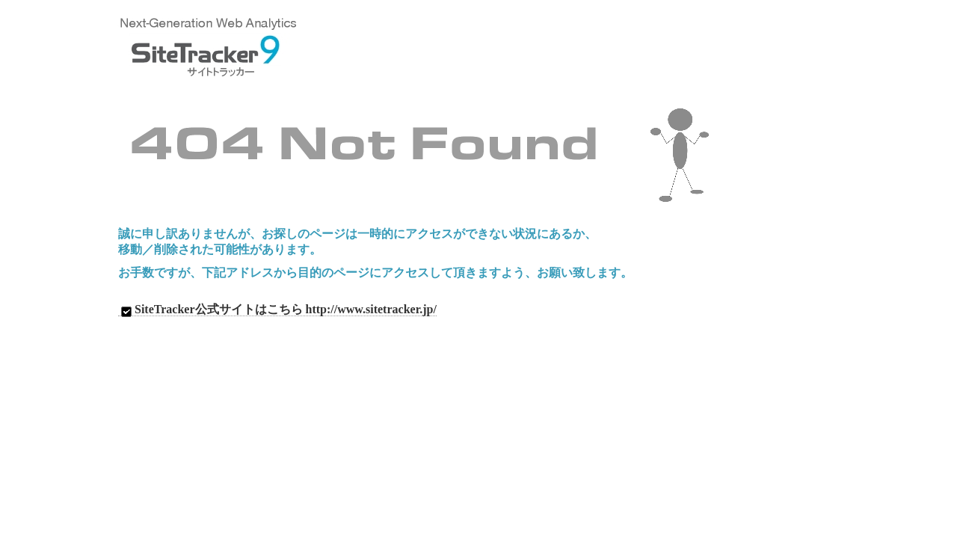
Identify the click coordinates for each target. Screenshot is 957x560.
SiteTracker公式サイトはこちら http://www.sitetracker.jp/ (277, 310)
